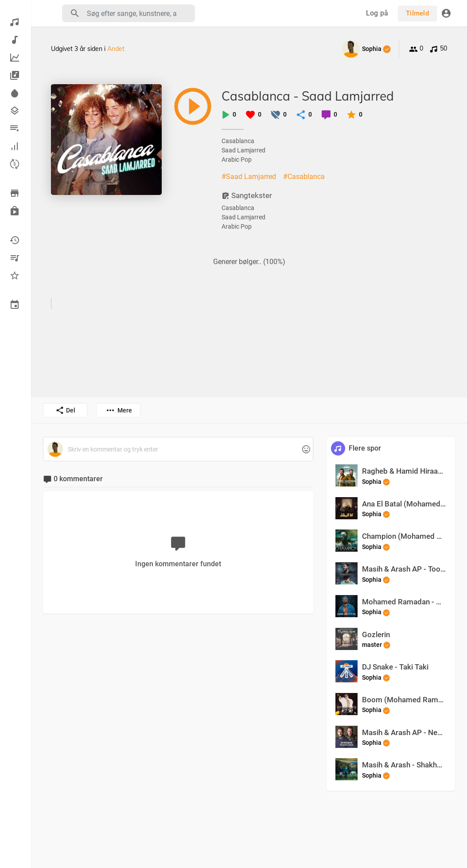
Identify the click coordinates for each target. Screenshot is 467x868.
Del (65, 410)
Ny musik (15, 40)
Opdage (15, 22)
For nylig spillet (15, 240)
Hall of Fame (15, 146)
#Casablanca (304, 177)
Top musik (15, 58)
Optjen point (15, 164)
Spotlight (15, 93)
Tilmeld (417, 13)
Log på (377, 13)
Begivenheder (15, 305)
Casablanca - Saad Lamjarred (308, 96)
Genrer (15, 111)
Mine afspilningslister (15, 258)
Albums (15, 75)
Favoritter (15, 276)
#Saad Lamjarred (249, 177)
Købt (15, 211)
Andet (116, 49)
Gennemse (15, 193)
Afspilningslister (15, 128)
